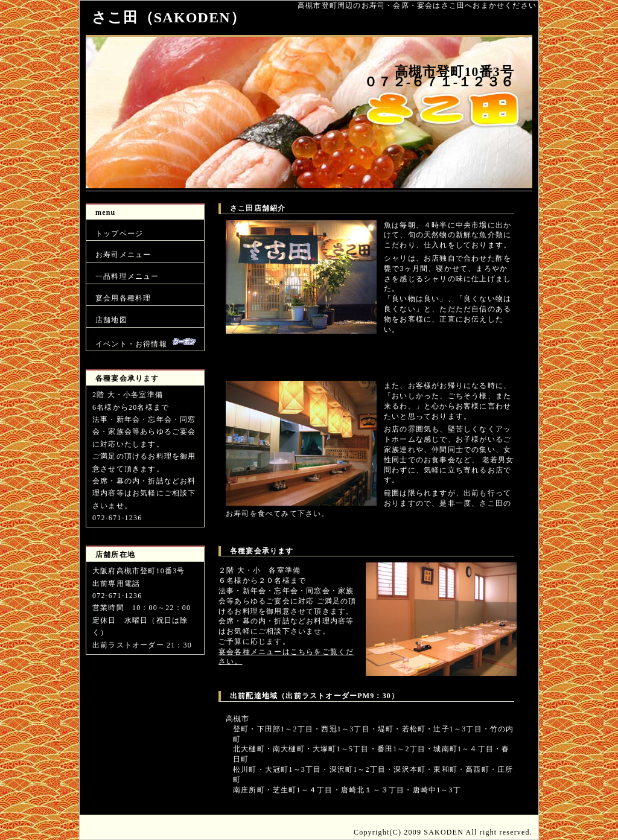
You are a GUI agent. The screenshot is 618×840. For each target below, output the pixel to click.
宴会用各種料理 (123, 298)
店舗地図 (111, 320)
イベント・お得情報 (145, 342)
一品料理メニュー (127, 276)
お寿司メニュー (123, 255)
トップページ (119, 234)
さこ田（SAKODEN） (169, 17)
